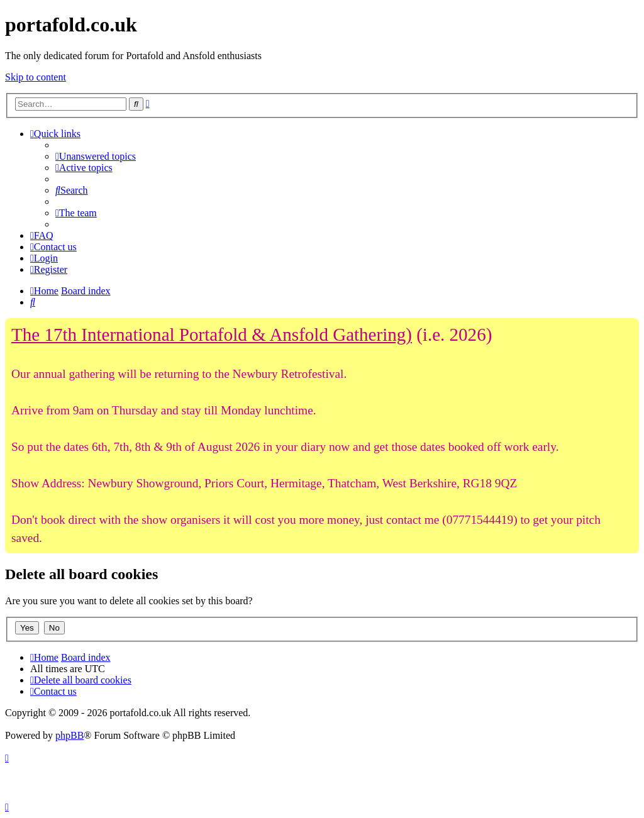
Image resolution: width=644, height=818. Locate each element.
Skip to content (36, 77)
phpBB (69, 735)
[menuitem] (96, 156)
